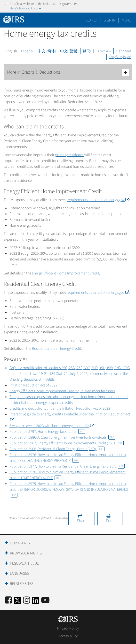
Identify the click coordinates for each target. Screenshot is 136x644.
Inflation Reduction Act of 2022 (33, 385)
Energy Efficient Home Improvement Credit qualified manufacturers (62, 391)
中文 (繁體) (69, 51)
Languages (20, 574)
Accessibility (68, 636)
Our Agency (20, 543)
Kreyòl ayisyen (120, 57)
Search (92, 20)
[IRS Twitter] (17, 602)
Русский (105, 51)
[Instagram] (27, 600)
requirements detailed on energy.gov (98, 200)
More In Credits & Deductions (68, 73)
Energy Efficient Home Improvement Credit (66, 273)
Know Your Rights (26, 553)
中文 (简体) (47, 51)
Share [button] (82, 521)
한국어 (88, 51)
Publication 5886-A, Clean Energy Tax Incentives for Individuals (62, 437)
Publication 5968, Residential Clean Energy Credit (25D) (57, 449)
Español (27, 51)
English (11, 51)
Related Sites (22, 584)
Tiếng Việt (123, 51)
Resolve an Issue (24, 563)
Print (110, 521)
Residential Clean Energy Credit (57, 349)
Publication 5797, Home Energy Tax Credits (47, 432)
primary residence (69, 155)
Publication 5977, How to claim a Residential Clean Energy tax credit (67, 466)
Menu (126, 20)
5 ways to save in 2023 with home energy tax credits (52, 426)
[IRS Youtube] (45, 600)
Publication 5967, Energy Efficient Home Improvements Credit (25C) (67, 443)
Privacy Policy (68, 628)
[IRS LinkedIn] (36, 602)
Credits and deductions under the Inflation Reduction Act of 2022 (60, 408)
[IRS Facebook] (8, 600)
